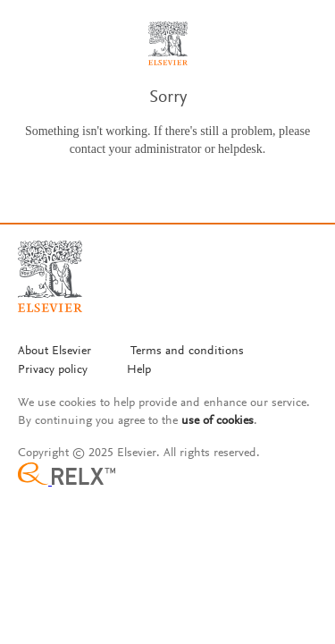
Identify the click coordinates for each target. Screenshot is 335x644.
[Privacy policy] (53, 371)
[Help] (139, 371)
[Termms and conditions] (187, 352)
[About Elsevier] (54, 352)
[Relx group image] (167, 476)
